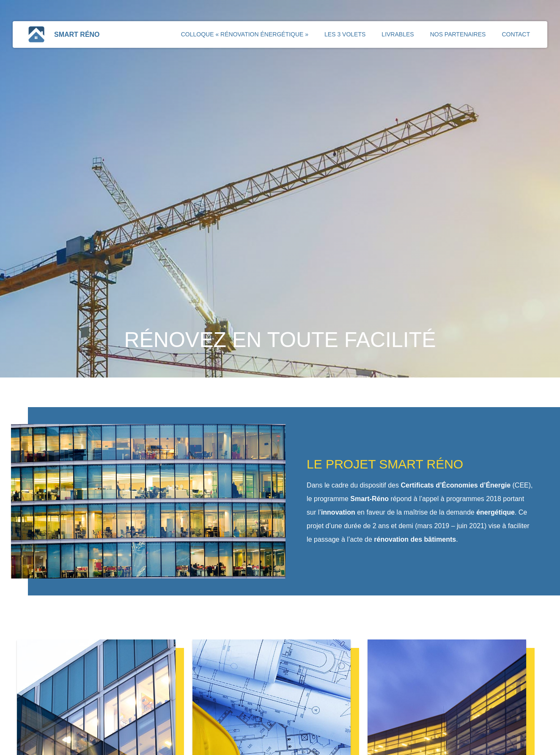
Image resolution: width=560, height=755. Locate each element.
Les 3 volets (345, 34)
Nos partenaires (458, 34)
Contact (516, 34)
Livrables (398, 34)
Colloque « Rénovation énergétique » (245, 34)
